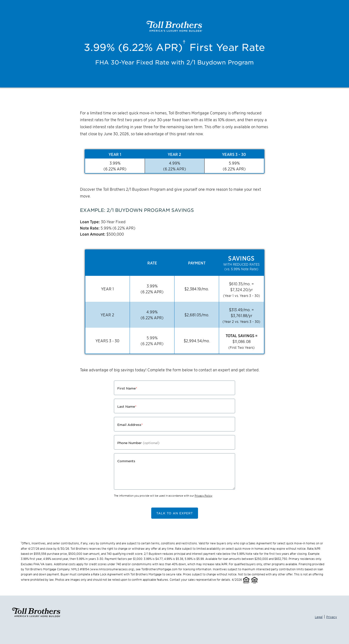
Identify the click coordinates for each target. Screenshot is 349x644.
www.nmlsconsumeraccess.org (112, 569)
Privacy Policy (203, 495)
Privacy (332, 617)
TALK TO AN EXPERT (175, 513)
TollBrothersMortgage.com (159, 569)
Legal (319, 617)
